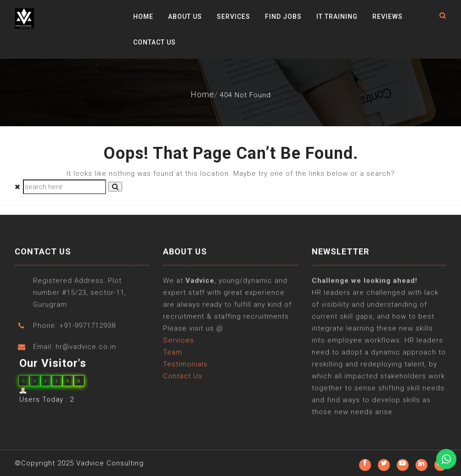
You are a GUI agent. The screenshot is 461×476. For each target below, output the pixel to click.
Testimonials (185, 364)
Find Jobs (283, 17)
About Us (185, 17)
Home (143, 17)
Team (173, 353)
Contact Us (155, 42)
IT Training (337, 17)
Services (233, 17)
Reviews (388, 17)
